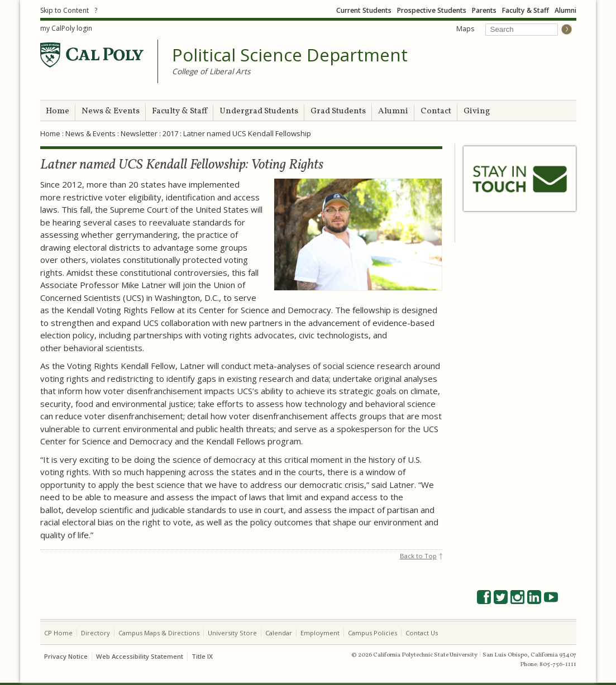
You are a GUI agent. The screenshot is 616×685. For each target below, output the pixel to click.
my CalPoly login (66, 28)
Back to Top (418, 556)
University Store (232, 633)
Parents (484, 10)
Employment (320, 633)
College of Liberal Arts (211, 71)
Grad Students (338, 111)
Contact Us (422, 633)
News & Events (111, 111)
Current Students (364, 10)
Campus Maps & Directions (159, 633)
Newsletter (139, 133)
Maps (465, 29)
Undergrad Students (259, 111)
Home (58, 111)
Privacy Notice (66, 656)
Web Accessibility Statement (140, 656)
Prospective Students (432, 10)
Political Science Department (290, 55)
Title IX (202, 656)
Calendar (279, 633)
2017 (170, 133)
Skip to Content (65, 10)
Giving (477, 111)
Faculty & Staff (526, 10)
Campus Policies (373, 633)
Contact (436, 111)
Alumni (565, 10)
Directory (95, 633)
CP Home (58, 633)
